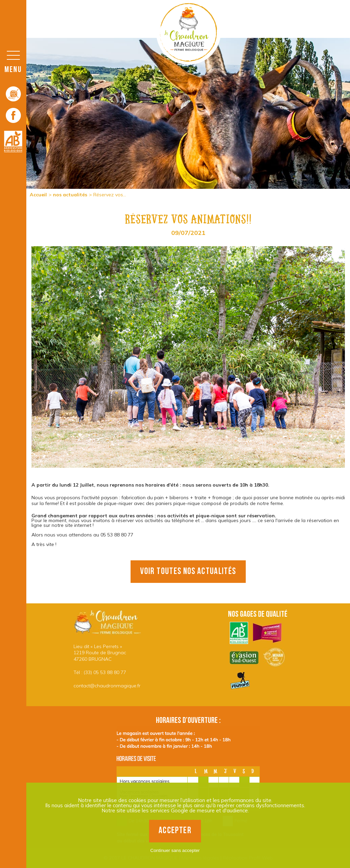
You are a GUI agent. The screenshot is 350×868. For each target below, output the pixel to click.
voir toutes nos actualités (188, 571)
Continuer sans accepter (175, 850)
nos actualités (70, 195)
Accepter (175, 831)
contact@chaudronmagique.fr (107, 686)
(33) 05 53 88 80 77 (105, 672)
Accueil (38, 195)
